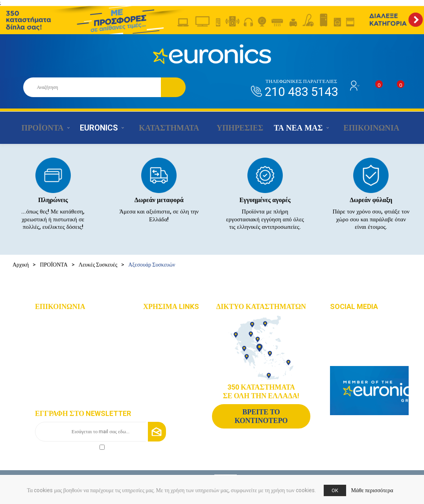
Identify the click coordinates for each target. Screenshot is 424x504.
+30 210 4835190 (64, 344)
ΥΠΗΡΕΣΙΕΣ (233, 128)
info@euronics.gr (65, 355)
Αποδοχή (70, 446)
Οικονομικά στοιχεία (174, 344)
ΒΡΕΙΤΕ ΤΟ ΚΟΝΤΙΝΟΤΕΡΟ (261, 416)
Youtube (349, 343)
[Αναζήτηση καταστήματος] (92, 87)
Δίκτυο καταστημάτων (176, 332)
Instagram (351, 332)
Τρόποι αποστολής (172, 380)
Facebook (351, 320)
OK (335, 490)
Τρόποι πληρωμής (171, 368)
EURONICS (97, 128)
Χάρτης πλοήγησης (173, 321)
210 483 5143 (301, 89)
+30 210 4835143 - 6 (67, 332)
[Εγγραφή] (100, 432)
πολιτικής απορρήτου (77, 446)
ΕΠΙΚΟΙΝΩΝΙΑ (363, 128)
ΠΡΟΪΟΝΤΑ (40, 128)
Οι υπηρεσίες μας (171, 356)
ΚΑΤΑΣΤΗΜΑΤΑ (164, 128)
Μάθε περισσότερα (372, 490)
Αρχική (21, 265)
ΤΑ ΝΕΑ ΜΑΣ (293, 128)
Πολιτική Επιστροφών (176, 391)
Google (348, 354)
